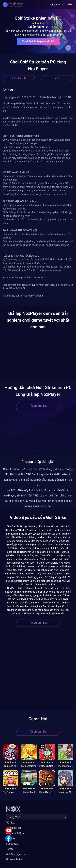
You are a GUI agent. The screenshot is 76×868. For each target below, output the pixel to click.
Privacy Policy (14, 860)
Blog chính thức (15, 833)
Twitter (10, 849)
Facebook (12, 844)
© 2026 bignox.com (18, 854)
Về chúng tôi (14, 828)
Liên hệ (10, 838)
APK (57, 78)
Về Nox (10, 823)
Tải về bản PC (19, 78)
